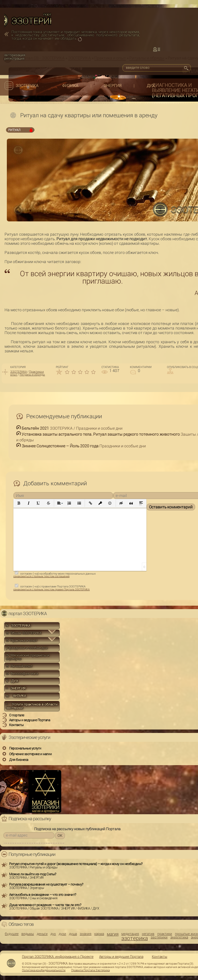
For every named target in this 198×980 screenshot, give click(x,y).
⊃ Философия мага (22, 674)
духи (62, 934)
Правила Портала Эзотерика (90, 970)
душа (73, 934)
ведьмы (28, 934)
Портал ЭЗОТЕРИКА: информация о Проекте (58, 957)
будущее (12, 934)
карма (99, 934)
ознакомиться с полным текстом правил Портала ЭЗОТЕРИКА (52, 589)
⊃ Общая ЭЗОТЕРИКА (24, 633)
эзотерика (135, 938)
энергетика (179, 937)
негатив (148, 934)
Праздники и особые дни (27, 648)
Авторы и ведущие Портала (121, 957)
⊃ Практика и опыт (22, 640)
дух (53, 934)
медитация (130, 934)
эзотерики (159, 937)
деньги (42, 934)
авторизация (15, 55)
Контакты (160, 957)
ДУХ (151, 86)
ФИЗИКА (70, 86)
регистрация (14, 58)
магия (113, 934)
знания (86, 934)
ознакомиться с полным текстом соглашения (41, 576)
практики (165, 934)
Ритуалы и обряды (32, 374)
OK (60, 835)
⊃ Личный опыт (19, 666)
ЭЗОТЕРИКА (27, 86)
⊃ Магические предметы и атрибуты (28, 657)
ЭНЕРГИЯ (113, 86)
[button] (19, 503)
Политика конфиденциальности (44, 970)
